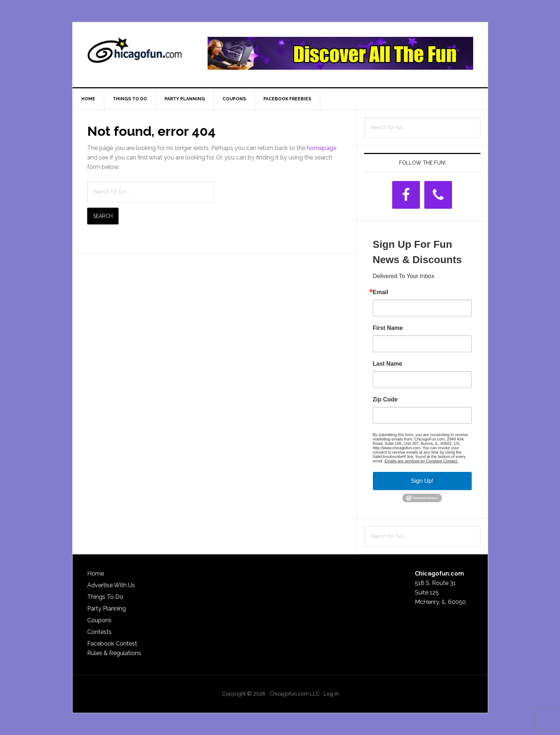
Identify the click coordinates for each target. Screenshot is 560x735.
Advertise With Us (111, 585)
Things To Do (105, 597)
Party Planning (107, 609)
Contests (99, 632)
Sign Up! (422, 481)
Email (381, 292)
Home (96, 574)
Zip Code (385, 400)
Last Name (388, 364)
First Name (388, 328)
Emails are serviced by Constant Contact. (421, 461)
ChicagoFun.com (135, 53)
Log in (331, 694)
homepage (322, 148)
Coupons (99, 620)
